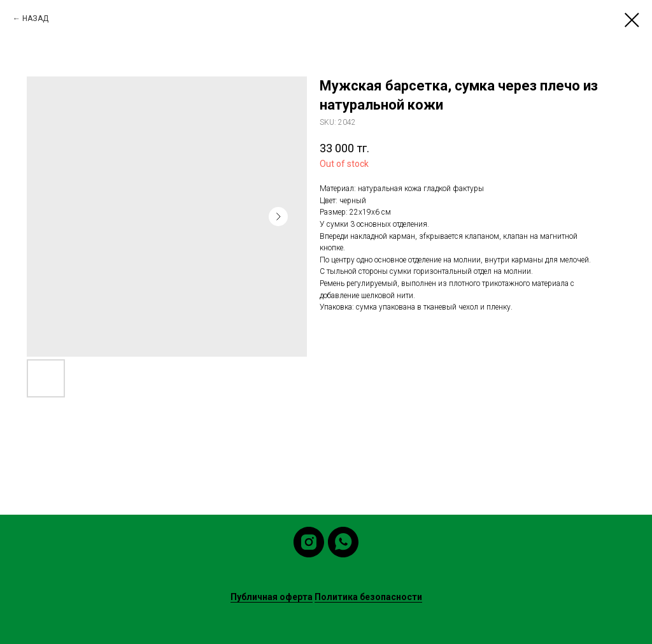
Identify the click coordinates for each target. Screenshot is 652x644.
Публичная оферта (272, 597)
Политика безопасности (368, 597)
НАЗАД (35, 18)
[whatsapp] (343, 542)
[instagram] (309, 542)
